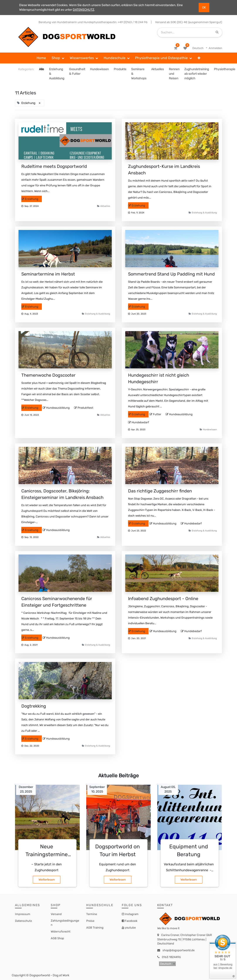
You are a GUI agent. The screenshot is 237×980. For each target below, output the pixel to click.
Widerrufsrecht (61, 932)
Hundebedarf (140, 422)
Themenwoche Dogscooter (48, 375)
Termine (92, 914)
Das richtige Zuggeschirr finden (160, 491)
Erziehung (32, 199)
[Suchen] (217, 32)
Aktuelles (105, 206)
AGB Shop (57, 938)
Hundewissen (210, 430)
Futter (157, 414)
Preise (90, 921)
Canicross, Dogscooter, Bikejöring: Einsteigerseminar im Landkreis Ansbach (62, 494)
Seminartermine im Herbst (48, 274)
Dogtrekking (34, 706)
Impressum (23, 914)
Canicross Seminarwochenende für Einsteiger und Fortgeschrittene (57, 602)
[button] (199, 58)
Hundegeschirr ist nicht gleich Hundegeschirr (159, 378)
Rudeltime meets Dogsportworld (54, 166)
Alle (41, 69)
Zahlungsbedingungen (65, 923)
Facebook (131, 921)
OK (204, 8)
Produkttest (85, 408)
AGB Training (95, 928)
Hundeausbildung (58, 408)
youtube (130, 928)
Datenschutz (24, 921)
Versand (56, 914)
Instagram (131, 914)
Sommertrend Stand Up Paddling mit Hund (171, 274)
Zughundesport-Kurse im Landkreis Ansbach (164, 170)
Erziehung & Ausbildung (204, 213)
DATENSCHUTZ (83, 10)
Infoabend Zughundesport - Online (163, 599)
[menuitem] (41, 58)
